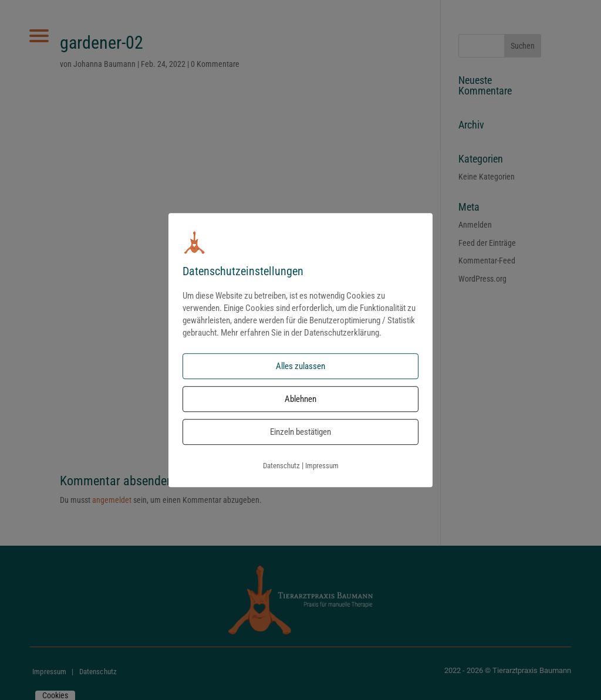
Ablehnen (300, 400)
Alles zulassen (300, 367)
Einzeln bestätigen (300, 432)
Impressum (322, 466)
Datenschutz (281, 466)
